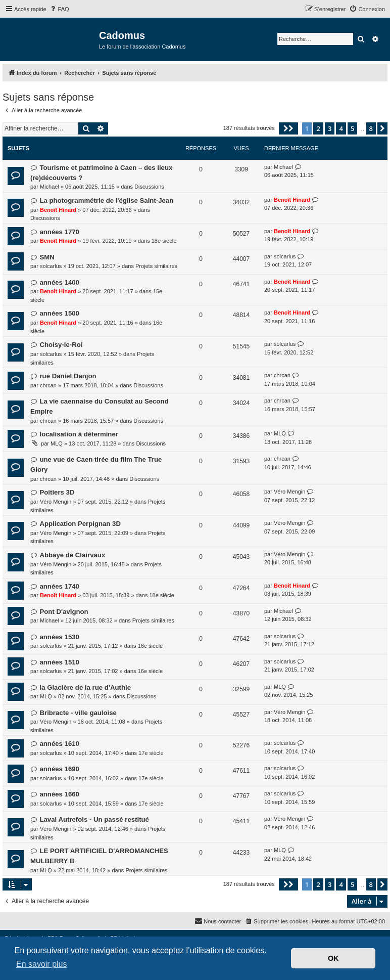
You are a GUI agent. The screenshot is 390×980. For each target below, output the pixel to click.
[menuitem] (59, 9)
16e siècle (151, 646)
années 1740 (59, 586)
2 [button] (318, 128)
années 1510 (59, 662)
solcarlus (51, 266)
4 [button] (341, 128)
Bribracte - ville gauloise (78, 713)
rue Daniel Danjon (68, 376)
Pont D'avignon (64, 612)
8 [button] (371, 128)
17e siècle (151, 753)
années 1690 (59, 769)
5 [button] (352, 128)
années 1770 (59, 232)
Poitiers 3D (57, 492)
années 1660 (59, 794)
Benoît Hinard (58, 210)
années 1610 (59, 744)
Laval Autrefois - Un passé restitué (94, 819)
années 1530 (59, 637)
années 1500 (59, 313)
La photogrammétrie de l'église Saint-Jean (106, 201)
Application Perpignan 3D (80, 524)
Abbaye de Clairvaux (72, 555)
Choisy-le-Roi (61, 345)
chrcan (48, 385)
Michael (50, 187)
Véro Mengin (56, 502)
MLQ (57, 443)
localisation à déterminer (79, 434)
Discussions (149, 187)
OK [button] (333, 958)
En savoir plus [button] (42, 964)
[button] (288, 128)
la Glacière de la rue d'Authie (85, 687)
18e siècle (164, 241)
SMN (47, 257)
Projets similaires (156, 266)
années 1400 (59, 282)
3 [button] (330, 128)
